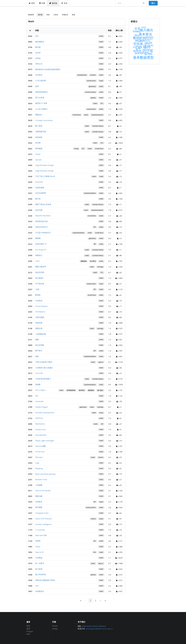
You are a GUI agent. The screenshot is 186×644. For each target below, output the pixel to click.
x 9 (119, 92)
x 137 (119, 390)
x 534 (119, 109)
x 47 (119, 519)
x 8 (119, 126)
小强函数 (39, 485)
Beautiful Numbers (43, 216)
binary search (91, 507)
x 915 (119, 210)
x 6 (119, 429)
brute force (77, 115)
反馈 (28, 629)
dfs (95, 552)
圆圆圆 (38, 238)
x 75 (119, 301)
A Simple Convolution (44, 120)
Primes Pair (40, 452)
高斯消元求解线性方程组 (45, 580)
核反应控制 (40, 272)
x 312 (119, 580)
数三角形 (39, 126)
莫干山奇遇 (40, 98)
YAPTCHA (39, 418)
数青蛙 (38, 295)
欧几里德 (39, 569)
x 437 (119, 591)
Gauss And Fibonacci (44, 519)
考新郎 (38, 541)
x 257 (119, 115)
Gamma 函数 (41, 446)
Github (55, 626)
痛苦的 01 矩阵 (41, 103)
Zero (37, 586)
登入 (153, 3)
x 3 (119, 154)
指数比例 (39, 328)
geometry (92, 86)
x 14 (119, 227)
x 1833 (119, 143)
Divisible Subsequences (45, 412)
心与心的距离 (41, 80)
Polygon (30, 631)
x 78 (119, 401)
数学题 (38, 47)
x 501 (119, 340)
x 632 (119, 569)
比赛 (42, 3)
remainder (40, 401)
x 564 (119, 496)
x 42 (119, 273)
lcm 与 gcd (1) (41, 250)
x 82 (119, 435)
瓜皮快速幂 (40, 188)
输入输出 (100, 390)
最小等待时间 (41, 574)
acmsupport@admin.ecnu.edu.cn (99, 629)
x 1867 (119, 278)
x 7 (119, 188)
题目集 (53, 3)
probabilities (82, 75)
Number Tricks (41, 479)
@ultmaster (87, 626)
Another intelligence (43, 524)
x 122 (119, 396)
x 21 (119, 284)
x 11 (119, 204)
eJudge (55, 628)
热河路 (38, 143)
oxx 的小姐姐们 (41, 109)
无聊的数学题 (41, 132)
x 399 (119, 81)
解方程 (38, 199)
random (93, 75)
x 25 (119, 485)
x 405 (119, 120)
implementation (97, 115)
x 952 (119, 36)
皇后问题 (39, 210)
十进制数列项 (41, 334)
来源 (48, 15)
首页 (32, 3)
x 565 (119, 193)
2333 (37, 261)
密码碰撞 (39, 148)
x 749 (119, 267)
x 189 (119, 137)
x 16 (119, 182)
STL (102, 103)
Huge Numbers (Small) (44, 171)
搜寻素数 (39, 507)
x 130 (119, 491)
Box (37, 396)
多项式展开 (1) (41, 244)
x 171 (119, 541)
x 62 (119, 513)
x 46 (119, 368)
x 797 (119, 261)
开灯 (37, 36)
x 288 (119, 547)
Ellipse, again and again (45, 441)
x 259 (119, 64)
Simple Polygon (42, 407)
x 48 (119, 86)
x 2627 (119, 558)
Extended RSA (41, 435)
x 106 (119, 199)
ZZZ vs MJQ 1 (41, 390)
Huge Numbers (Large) (44, 165)
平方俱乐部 (40, 284)
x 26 (119, 535)
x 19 (119, 474)
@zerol (95, 626)
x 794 (119, 452)
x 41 (119, 295)
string (76, 149)
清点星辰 (39, 75)
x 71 (119, 165)
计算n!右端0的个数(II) (44, 362)
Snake (38, 546)
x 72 (119, 132)
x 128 (119, 69)
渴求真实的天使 (41, 221)
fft (95, 244)
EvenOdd (39, 182)
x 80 (119, 317)
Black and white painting (45, 474)
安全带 (38, 53)
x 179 (119, 502)
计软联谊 (39, 301)
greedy (93, 98)
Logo (37, 463)
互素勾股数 (40, 317)
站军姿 (38, 58)
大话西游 (39, 558)
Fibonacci (39, 457)
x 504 (119, 345)
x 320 (119, 53)
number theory (90, 92)
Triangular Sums (42, 513)
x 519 (119, 379)
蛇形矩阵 (39, 137)
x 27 (119, 424)
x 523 (119, 328)
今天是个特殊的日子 (43, 233)
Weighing (39, 468)
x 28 (119, 216)
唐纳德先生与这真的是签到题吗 (48, 69)
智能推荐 (31, 15)
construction (91, 81)
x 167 (119, 446)
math (101, 36)
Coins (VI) (39, 373)
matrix (101, 457)
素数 (37, 339)
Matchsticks (40, 424)
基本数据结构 (71, 390)
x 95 (119, 75)
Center (38, 154)
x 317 (119, 58)
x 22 (119, 463)
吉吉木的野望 (41, 193)
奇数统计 (39, 255)
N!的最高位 (40, 591)
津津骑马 (39, 502)
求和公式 (39, 64)
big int (101, 362)
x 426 (119, 42)
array (101, 413)
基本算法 (82, 390)
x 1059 (119, 385)
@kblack (102, 626)
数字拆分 (39, 351)
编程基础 (84, 261)
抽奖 (37, 356)
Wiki (28, 634)
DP (95, 227)
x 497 (119, 356)
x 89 (119, 221)
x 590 (119, 586)
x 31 (119, 160)
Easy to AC (40, 552)
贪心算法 (93, 261)
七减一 (38, 289)
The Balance (40, 312)
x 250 (119, 552)
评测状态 (65, 15)
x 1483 (119, 563)
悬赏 (74, 15)
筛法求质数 (40, 345)
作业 (64, 3)
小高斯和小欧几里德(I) (44, 368)
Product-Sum (41, 429)
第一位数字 (40, 563)
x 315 (119, 575)
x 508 (119, 323)
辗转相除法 (40, 42)
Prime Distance (41, 306)
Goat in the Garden (43, 490)
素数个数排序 (41, 267)
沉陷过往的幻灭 (41, 227)
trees (101, 176)
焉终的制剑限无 (41, 92)
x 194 (119, 244)
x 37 (119, 457)
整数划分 (39, 115)
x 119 (119, 289)
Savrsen (38, 160)
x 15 (119, 176)
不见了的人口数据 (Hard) (45, 176)
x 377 (119, 334)
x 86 (119, 149)
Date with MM (41, 535)
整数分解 (39, 496)
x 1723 (119, 362)
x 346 (119, 98)
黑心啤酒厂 (40, 278)
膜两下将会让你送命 (43, 204)
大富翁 (56, 15)
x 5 (119, 407)
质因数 (38, 384)
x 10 (119, 312)
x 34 (119, 47)
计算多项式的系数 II (43, 379)
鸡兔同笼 (39, 323)
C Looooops (40, 530)
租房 (37, 86)
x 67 (119, 103)
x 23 (119, 413)
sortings (100, 267)
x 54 (119, 233)
